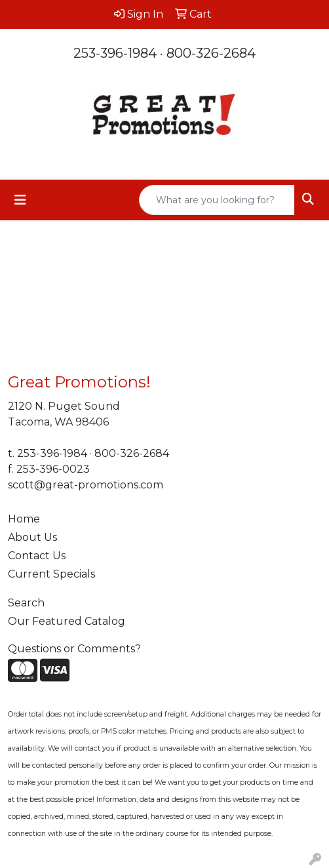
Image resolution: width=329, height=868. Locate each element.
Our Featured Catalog (67, 621)
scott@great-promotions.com (86, 485)
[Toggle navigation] (20, 200)
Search (26, 603)
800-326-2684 (211, 53)
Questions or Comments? (74, 649)
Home (24, 519)
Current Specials (51, 574)
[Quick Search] (217, 200)
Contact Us (37, 556)
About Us (32, 537)
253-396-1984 (115, 53)
